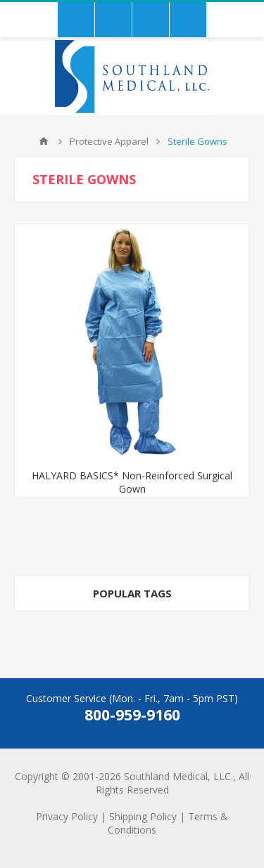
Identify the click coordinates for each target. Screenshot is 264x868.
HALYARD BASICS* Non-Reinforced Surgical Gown (132, 482)
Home (44, 141)
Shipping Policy (143, 816)
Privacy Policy (67, 816)
